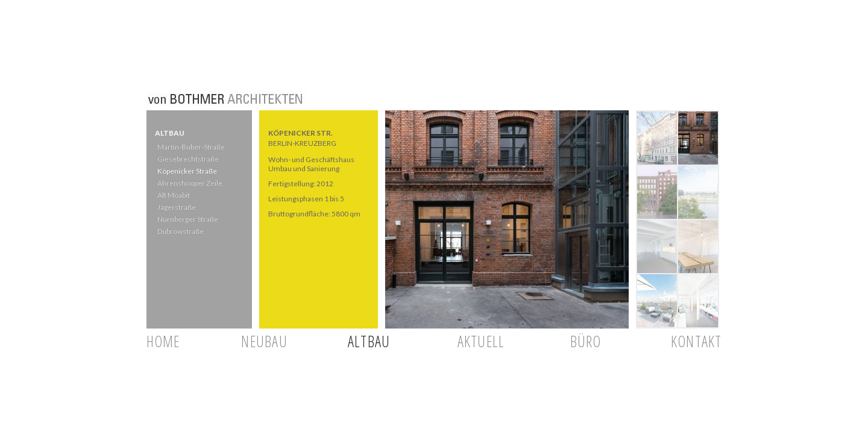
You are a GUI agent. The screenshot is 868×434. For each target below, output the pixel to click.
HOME (163, 341)
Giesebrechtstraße (187, 159)
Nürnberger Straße (187, 219)
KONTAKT (697, 341)
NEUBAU (264, 341)
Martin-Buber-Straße (190, 147)
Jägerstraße (176, 207)
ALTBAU (369, 341)
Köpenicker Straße (187, 171)
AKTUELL (481, 341)
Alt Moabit (173, 195)
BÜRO (586, 341)
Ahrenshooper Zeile (189, 183)
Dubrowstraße (180, 231)
